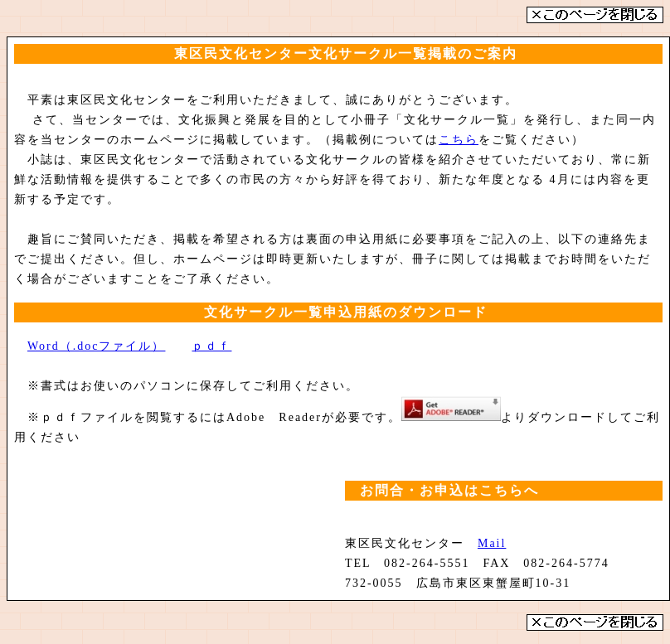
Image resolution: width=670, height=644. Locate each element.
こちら (459, 140)
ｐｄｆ (211, 346)
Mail (492, 543)
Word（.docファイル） (96, 346)
